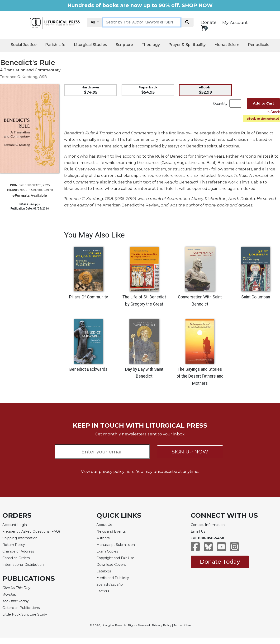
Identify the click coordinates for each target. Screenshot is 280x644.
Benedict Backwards (88, 369)
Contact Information (208, 525)
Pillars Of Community (88, 297)
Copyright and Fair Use (115, 558)
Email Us (198, 531)
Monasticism (227, 45)
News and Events (111, 531)
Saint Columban (256, 297)
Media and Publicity (113, 578)
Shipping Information (20, 538)
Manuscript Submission (116, 545)
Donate (209, 23)
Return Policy (14, 545)
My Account (235, 22)
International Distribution (23, 565)
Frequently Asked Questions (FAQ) (31, 531)
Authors (103, 538)
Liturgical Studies (90, 45)
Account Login (15, 525)
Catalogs (104, 571)
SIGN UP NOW (190, 452)
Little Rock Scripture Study (25, 614)
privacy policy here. (117, 472)
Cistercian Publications (21, 608)
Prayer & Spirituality (187, 45)
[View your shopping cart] (204, 28)
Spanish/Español (110, 585)
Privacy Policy (162, 625)
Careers (103, 591)
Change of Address (18, 551)
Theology (151, 45)
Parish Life (55, 45)
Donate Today (220, 562)
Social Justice (24, 45)
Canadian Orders (16, 558)
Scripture (124, 45)
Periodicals (259, 45)
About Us (104, 525)
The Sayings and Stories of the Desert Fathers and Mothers (200, 376)
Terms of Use (182, 625)
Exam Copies (107, 551)
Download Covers (111, 565)
